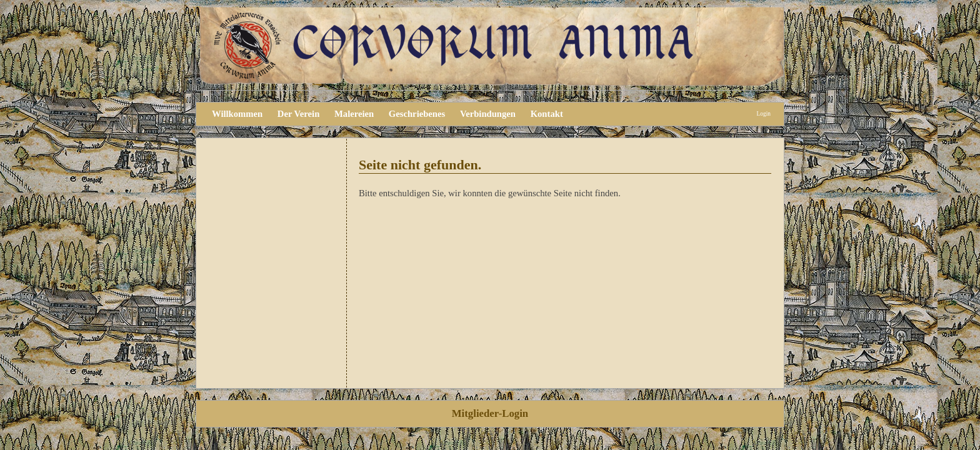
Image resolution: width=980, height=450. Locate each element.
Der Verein (298, 114)
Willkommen (237, 114)
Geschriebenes (417, 114)
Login (764, 114)
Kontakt (547, 114)
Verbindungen (488, 114)
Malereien (354, 114)
